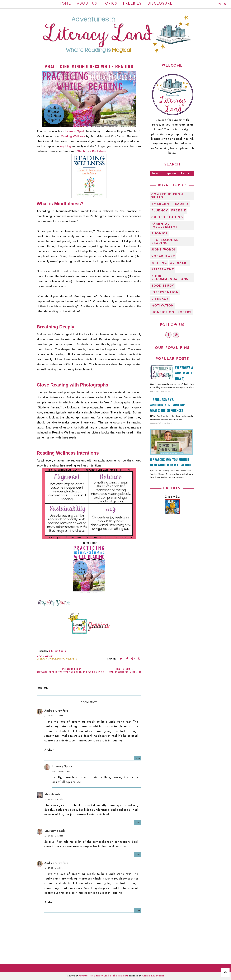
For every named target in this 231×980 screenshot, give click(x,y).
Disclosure (160, 4)
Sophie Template (119, 976)
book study (163, 286)
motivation (163, 306)
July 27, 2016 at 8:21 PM (54, 799)
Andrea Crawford (56, 711)
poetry (185, 312)
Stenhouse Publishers (92, 151)
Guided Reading (167, 217)
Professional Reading (165, 242)
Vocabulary (163, 256)
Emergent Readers (170, 204)
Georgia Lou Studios (153, 976)
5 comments (45, 657)
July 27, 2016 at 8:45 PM (54, 868)
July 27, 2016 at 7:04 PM (61, 772)
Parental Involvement (164, 225)
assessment (163, 270)
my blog (65, 146)
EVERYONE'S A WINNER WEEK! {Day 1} (184, 373)
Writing (159, 263)
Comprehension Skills (167, 196)
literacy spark (45, 659)
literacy (160, 299)
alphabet (179, 263)
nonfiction (163, 312)
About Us (87, 4)
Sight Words (164, 250)
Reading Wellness (73, 136)
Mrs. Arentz (52, 794)
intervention (165, 292)
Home (65, 4)
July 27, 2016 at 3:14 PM (54, 716)
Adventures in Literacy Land (94, 976)
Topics (110, 4)
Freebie (179, 211)
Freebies (132, 4)
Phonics (159, 234)
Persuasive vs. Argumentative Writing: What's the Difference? (168, 405)
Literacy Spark (75, 131)
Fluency (160, 211)
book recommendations (170, 278)
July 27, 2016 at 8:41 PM (54, 836)
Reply (138, 758)
